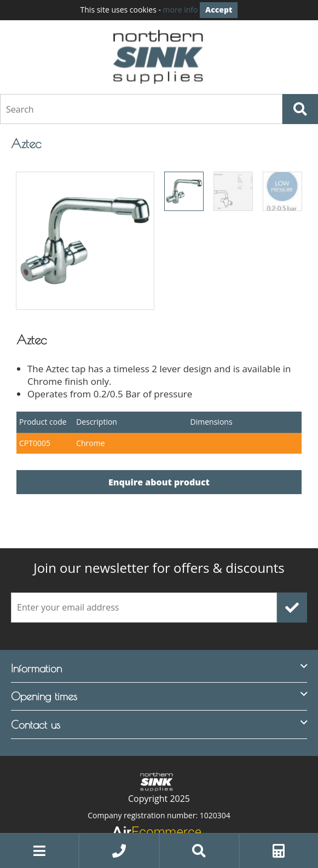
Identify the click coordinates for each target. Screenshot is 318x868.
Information (36, 668)
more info (181, 10)
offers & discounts (159, 568)
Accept (219, 10)
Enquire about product (159, 482)
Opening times (44, 696)
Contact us (36, 725)
